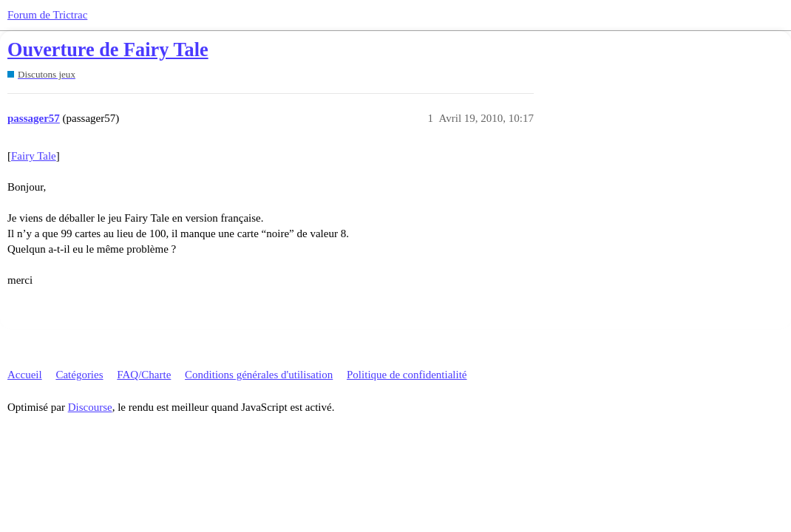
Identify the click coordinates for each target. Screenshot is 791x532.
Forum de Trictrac (47, 15)
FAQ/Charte (144, 375)
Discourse (90, 407)
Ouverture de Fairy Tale (108, 50)
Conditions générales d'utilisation (259, 375)
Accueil (25, 375)
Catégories (79, 375)
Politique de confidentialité (407, 375)
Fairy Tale (34, 156)
